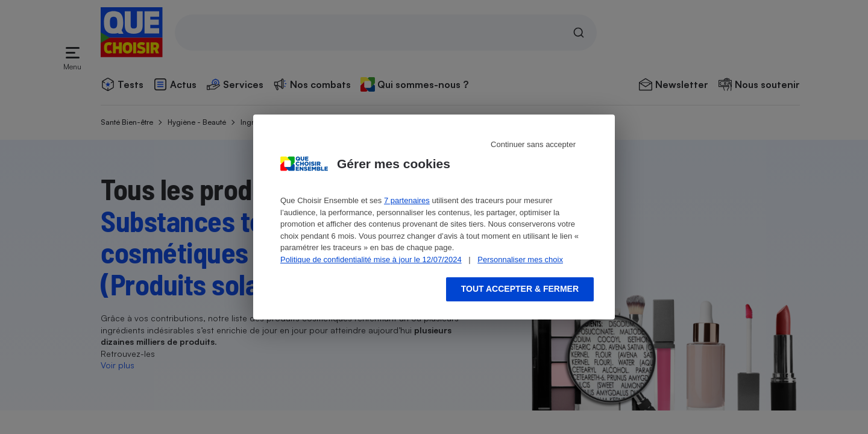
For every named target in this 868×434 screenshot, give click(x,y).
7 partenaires (407, 200)
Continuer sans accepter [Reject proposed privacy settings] (533, 144)
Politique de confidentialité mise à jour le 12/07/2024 (371, 259)
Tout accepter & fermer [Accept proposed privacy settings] (520, 289)
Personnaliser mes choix (520, 259)
